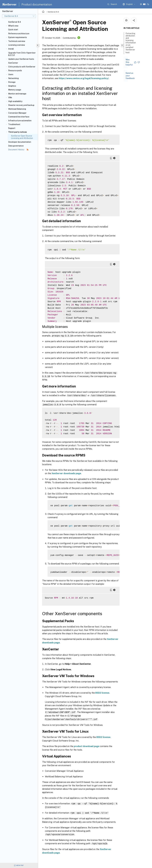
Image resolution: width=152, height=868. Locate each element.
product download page (87, 745)
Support (12, 128)
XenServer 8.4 (15, 22)
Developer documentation (20, 142)
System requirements (18, 37)
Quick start (13, 30)
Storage (12, 82)
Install (11, 49)
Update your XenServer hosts (21, 59)
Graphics (12, 86)
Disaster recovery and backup (21, 105)
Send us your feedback (130, 76)
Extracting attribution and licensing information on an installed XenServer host (131, 43)
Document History (18, 150)
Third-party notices (18, 132)
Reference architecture (19, 34)
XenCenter (13, 63)
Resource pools (15, 71)
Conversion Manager (17, 113)
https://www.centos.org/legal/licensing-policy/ (84, 78)
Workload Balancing (17, 109)
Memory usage (15, 90)
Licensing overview (17, 45)
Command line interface (19, 117)
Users (11, 74)
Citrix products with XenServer (22, 67)
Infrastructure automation (20, 121)
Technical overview (17, 41)
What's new (13, 26)
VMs (10, 98)
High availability (15, 101)
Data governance (16, 146)
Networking (13, 78)
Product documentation (37, 5)
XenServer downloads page (66, 473)
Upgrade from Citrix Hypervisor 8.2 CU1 (22, 54)
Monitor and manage (17, 94)
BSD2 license (102, 692)
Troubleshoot (14, 124)
